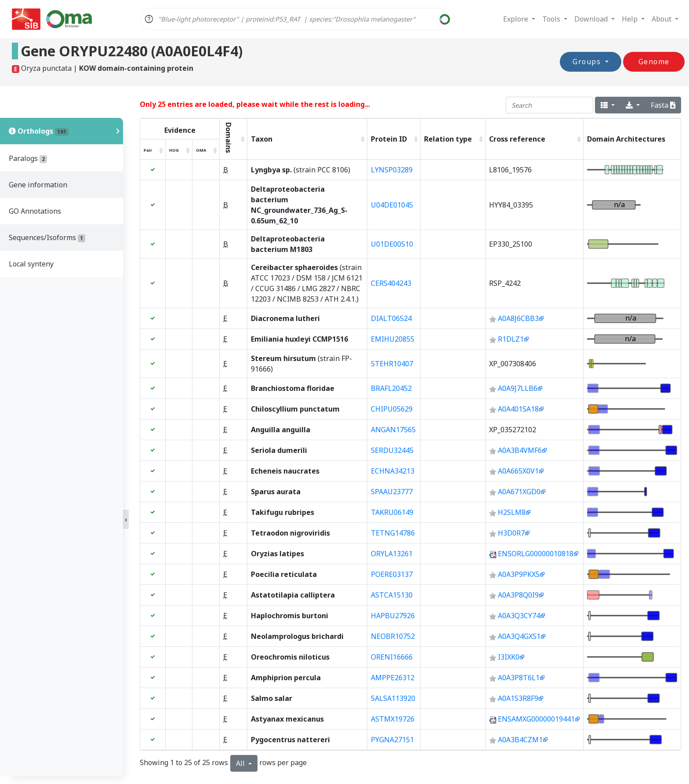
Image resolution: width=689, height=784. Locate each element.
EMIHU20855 (393, 339)
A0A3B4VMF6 (515, 450)
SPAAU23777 (392, 492)
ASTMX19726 (393, 719)
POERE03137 (392, 574)
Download (592, 19)
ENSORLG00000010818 (531, 554)
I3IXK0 (504, 657)
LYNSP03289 (392, 170)
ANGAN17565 (393, 430)
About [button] (662, 19)
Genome (654, 62)
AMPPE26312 (393, 678)
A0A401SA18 (514, 409)
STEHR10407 (392, 364)
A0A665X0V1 (514, 471)
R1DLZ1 (506, 339)
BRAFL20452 (391, 388)
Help (631, 19)
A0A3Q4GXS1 (515, 636)
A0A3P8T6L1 (514, 678)
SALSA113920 (393, 698)
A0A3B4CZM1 (516, 740)
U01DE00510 (392, 244)
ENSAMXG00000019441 (532, 719)
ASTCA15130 (392, 595)
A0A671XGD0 (515, 492)
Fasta (663, 105)
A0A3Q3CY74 (515, 616)
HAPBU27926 (393, 616)
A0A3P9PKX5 (514, 574)
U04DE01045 (392, 205)
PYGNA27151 (392, 740)
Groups (588, 62)
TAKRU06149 (392, 512)
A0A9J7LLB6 (513, 388)
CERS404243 (391, 283)
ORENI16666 (392, 657)
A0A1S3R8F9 (514, 698)
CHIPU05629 (392, 409)
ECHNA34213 (393, 471)
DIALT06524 (391, 318)
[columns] (608, 105)
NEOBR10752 (393, 636)
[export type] (633, 105)
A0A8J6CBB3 (514, 318)
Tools (552, 19)
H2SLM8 (507, 512)
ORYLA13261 (392, 554)
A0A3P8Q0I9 (514, 595)
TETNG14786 (393, 533)
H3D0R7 (507, 533)
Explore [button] (517, 19)
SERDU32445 (392, 450)
